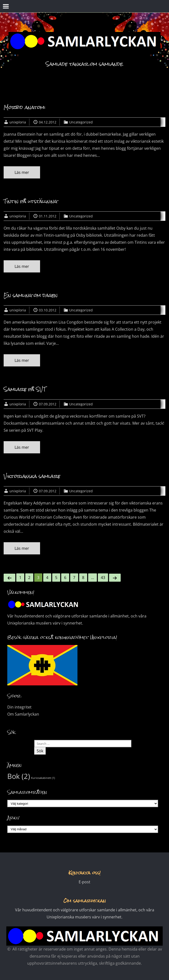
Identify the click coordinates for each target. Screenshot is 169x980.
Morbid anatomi (25, 107)
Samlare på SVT (25, 389)
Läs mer (22, 172)
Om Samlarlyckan (23, 714)
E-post (84, 882)
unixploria (18, 122)
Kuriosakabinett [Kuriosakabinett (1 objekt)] (43, 778)
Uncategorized (81, 122)
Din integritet (19, 707)
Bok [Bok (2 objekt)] (19, 776)
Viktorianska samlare (32, 476)
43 (103, 578)
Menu (6, 6)
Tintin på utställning (30, 201)
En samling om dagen (31, 295)
